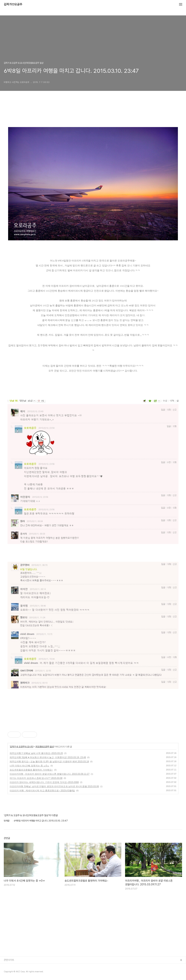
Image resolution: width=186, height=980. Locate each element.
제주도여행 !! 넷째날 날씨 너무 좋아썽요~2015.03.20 (36, 753)
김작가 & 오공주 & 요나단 (22, 747)
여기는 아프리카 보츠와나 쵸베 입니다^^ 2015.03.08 (36, 778)
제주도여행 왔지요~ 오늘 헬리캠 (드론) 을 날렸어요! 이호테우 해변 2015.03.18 (49, 762)
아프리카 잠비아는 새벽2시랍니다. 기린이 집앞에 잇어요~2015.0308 (44, 782)
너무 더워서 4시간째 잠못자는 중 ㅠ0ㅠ (29, 766)
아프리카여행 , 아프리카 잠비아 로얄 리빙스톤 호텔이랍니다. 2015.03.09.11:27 (50, 774)
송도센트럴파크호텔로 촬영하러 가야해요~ (31, 770)
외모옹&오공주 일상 (45, 747)
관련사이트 (9, 960)
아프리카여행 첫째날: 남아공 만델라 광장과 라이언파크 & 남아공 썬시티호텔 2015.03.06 (54, 786)
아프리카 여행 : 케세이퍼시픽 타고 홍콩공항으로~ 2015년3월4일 (42, 791)
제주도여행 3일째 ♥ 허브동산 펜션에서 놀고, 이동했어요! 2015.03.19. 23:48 (48, 757)
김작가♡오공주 (13, 5)
